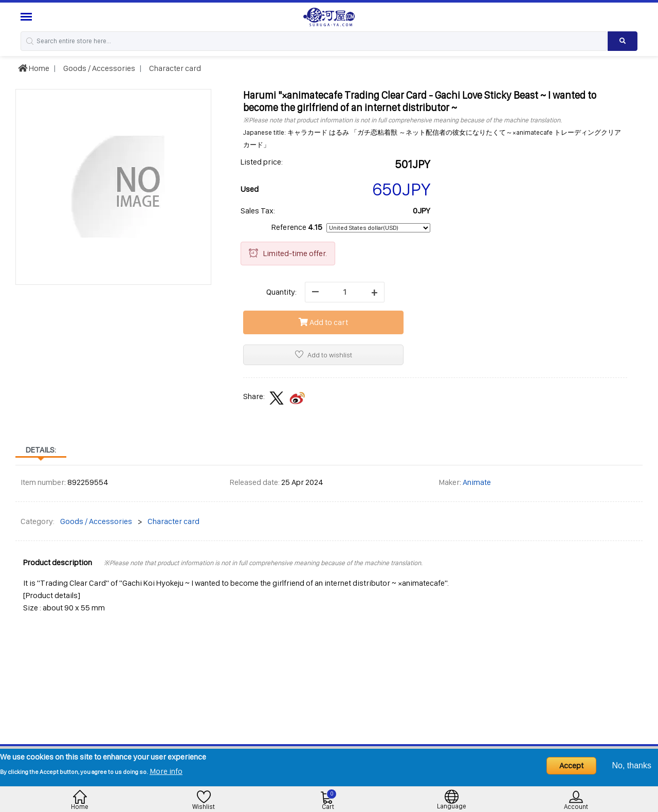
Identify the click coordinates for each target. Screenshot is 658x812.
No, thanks (632, 765)
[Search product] (623, 41)
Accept (571, 765)
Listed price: (262, 162)
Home (34, 68)
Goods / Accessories (98, 68)
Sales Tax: (258, 211)
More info (166, 771)
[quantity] (345, 292)
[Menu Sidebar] (28, 17)
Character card (174, 68)
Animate (477, 482)
